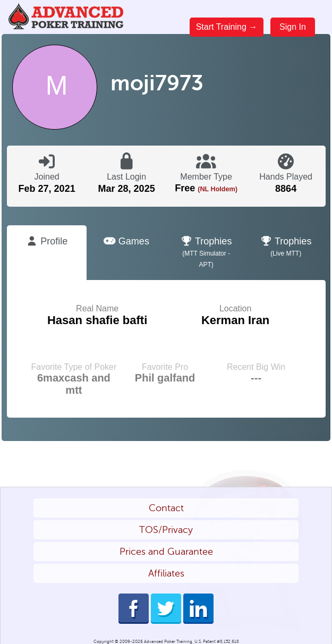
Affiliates (166, 573)
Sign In (293, 27)
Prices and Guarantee (166, 552)
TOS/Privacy (166, 530)
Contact (166, 508)
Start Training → (227, 27)
